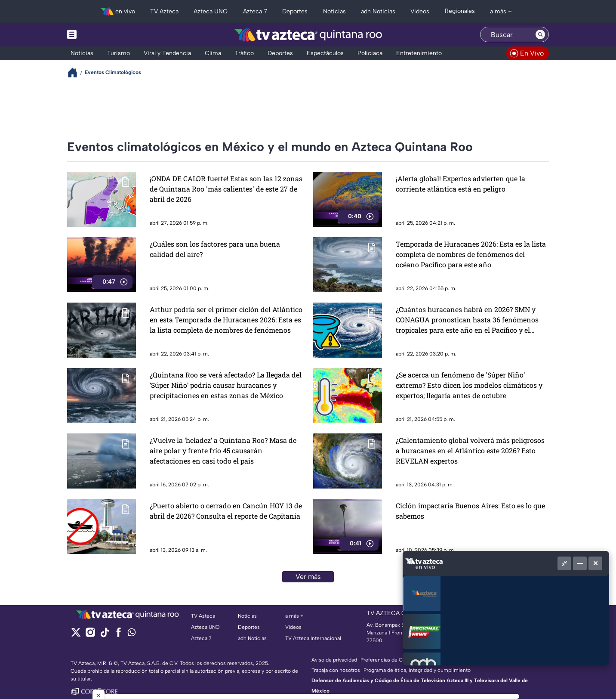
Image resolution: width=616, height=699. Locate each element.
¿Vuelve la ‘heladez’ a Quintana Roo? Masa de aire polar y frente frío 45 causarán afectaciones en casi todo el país (223, 450)
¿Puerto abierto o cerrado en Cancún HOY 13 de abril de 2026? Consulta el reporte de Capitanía (226, 511)
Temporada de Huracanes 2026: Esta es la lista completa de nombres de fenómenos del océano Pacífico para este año (471, 254)
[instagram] (90, 635)
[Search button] (540, 34)
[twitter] (76, 635)
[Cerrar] (595, 563)
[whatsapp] (132, 634)
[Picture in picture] (564, 563)
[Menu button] (102, 35)
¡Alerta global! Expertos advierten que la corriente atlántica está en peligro (460, 184)
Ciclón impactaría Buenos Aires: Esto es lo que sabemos (470, 511)
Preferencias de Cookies (389, 660)
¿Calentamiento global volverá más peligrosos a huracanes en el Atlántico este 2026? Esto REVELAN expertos (470, 450)
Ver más (308, 577)
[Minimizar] (580, 563)
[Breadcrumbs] (76, 73)
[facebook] (119, 635)
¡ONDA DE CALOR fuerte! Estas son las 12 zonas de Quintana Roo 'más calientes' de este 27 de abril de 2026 (226, 189)
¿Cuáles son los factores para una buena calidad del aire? (215, 249)
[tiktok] (104, 635)
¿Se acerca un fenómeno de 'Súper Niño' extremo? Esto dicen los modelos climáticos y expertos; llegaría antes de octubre (469, 385)
